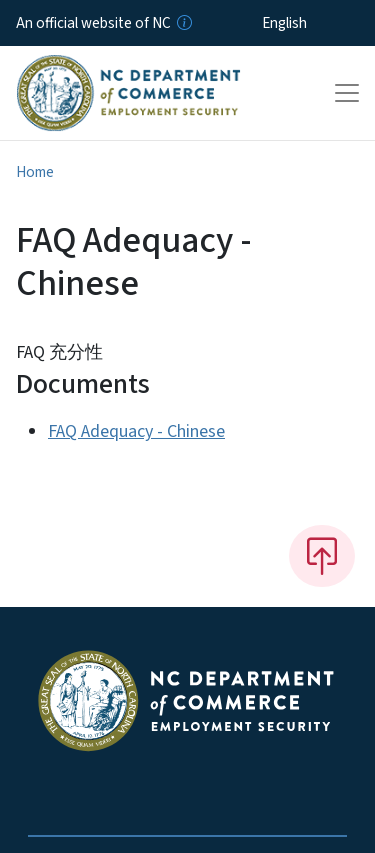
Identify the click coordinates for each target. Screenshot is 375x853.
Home (35, 172)
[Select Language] (315, 23)
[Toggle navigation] (347, 93)
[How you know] (183, 23)
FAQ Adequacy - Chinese (136, 431)
